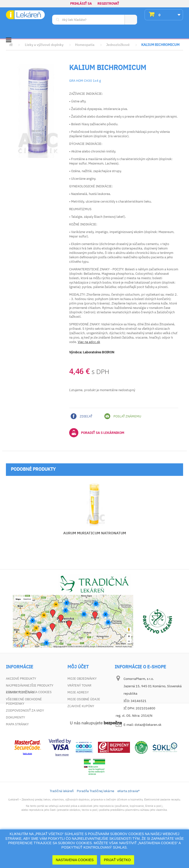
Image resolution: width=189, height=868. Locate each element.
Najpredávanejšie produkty (30, 685)
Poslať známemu (123, 416)
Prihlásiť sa (81, 4)
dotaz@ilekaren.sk (148, 725)
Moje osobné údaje (84, 699)
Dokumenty (16, 717)
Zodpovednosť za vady (25, 710)
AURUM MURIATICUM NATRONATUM (95, 533)
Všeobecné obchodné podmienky (24, 701)
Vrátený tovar (79, 685)
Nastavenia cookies (75, 860)
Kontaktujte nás (20, 692)
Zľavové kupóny (81, 706)
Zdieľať (81, 416)
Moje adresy (78, 692)
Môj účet (78, 667)
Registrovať (108, 4)
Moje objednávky (82, 679)
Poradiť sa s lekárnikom (97, 433)
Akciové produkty (21, 679)
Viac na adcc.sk (89, 342)
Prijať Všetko (117, 860)
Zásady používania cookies (29, 731)
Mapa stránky (17, 724)
